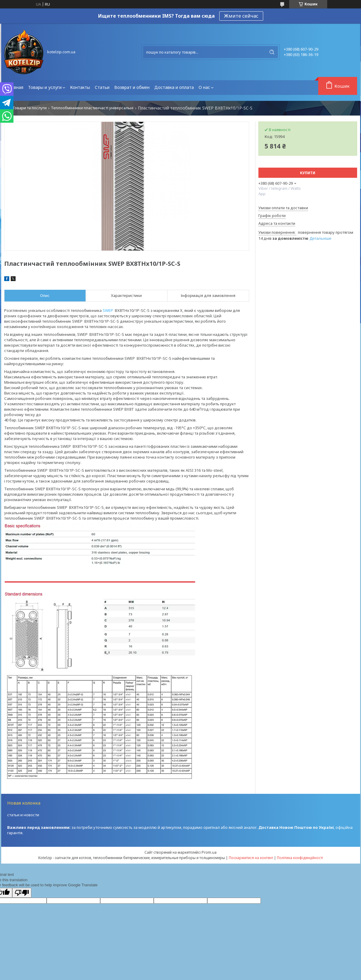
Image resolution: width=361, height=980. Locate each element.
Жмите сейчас (241, 16)
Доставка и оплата (174, 87)
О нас (204, 87)
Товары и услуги (45, 87)
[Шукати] (272, 52)
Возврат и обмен (132, 87)
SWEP (108, 310)
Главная (15, 87)
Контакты (80, 87)
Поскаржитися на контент (251, 858)
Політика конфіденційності (300, 858)
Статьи (102, 87)
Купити (308, 173)
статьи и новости (23, 815)
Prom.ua (209, 852)
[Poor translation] (22, 893)
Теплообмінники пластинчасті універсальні (92, 108)
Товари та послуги (29, 108)
